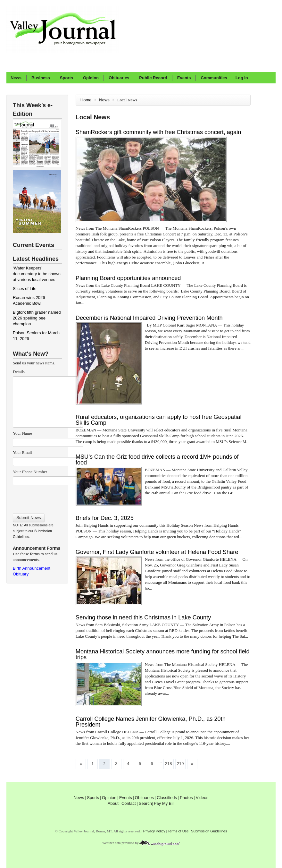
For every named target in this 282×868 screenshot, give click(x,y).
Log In (242, 78)
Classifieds (167, 798)
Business (41, 78)
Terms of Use (178, 831)
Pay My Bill (164, 803)
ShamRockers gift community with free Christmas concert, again (158, 132)
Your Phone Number (30, 472)
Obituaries (119, 78)
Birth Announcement (32, 568)
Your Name (22, 433)
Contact (129, 803)
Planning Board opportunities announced (128, 278)
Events (184, 78)
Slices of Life (25, 289)
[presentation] (48, 497)
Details (19, 372)
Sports (66, 78)
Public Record (153, 78)
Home (86, 100)
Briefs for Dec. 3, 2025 (105, 518)
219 (180, 764)
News (16, 78)
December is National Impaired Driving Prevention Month (149, 318)
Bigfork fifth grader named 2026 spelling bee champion (37, 318)
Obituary (21, 574)
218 (169, 764)
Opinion (91, 78)
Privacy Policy (154, 831)
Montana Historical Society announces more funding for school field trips (163, 654)
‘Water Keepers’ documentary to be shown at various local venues (37, 274)
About (113, 803)
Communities (214, 78)
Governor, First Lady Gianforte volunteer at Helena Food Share (157, 552)
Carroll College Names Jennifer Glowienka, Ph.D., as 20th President (151, 722)
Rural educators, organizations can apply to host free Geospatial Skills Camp (159, 420)
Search (145, 803)
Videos (202, 798)
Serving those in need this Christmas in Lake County (143, 617)
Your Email (22, 452)
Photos (186, 798)
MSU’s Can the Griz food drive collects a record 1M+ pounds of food (157, 460)
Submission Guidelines (209, 831)
